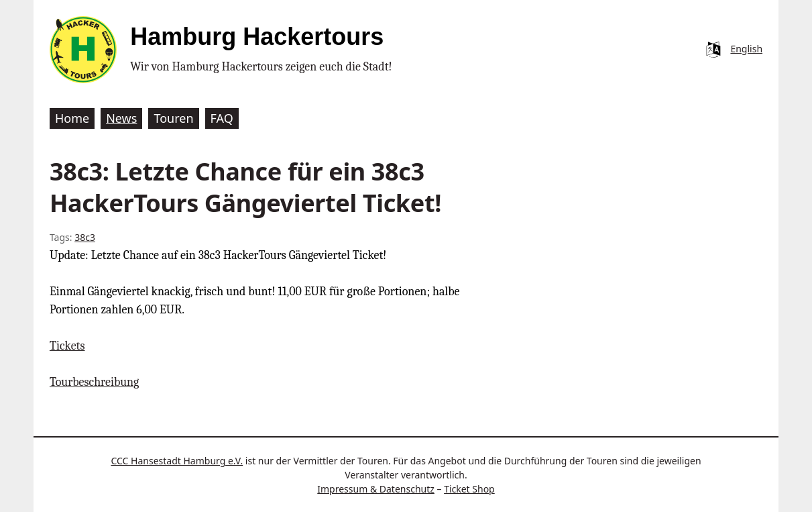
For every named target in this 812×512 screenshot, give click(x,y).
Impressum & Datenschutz (376, 489)
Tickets (67, 346)
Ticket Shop (469, 489)
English (746, 49)
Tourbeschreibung (94, 382)
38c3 (85, 237)
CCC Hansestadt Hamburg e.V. (177, 461)
